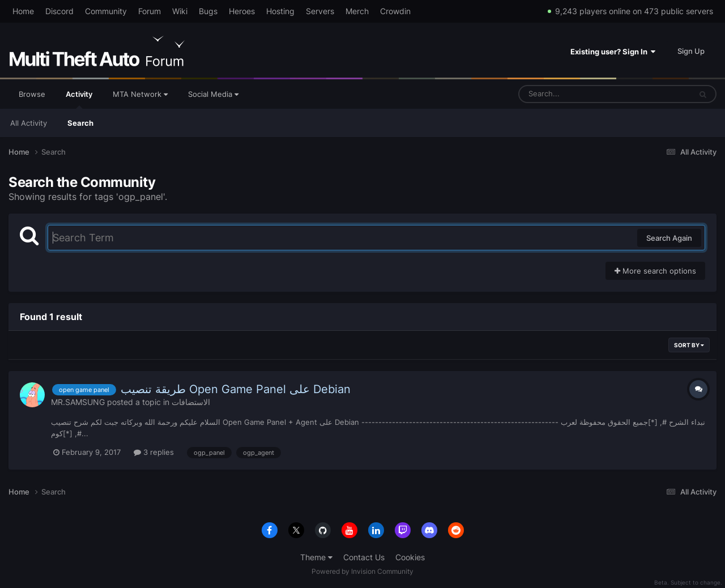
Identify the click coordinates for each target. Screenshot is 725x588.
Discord (59, 11)
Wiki (180, 11)
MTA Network (140, 94)
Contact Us (364, 557)
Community (106, 11)
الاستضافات (191, 402)
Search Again (669, 238)
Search (80, 123)
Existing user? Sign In (613, 52)
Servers (320, 11)
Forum (150, 11)
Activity (79, 99)
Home (23, 11)
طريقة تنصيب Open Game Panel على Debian (236, 389)
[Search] (575, 94)
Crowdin (395, 11)
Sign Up (691, 51)
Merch (357, 11)
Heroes (242, 11)
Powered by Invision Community (362, 571)
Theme (316, 557)
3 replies (154, 452)
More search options (655, 271)
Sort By (689, 345)
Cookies (410, 557)
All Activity (29, 123)
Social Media (213, 94)
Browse (32, 94)
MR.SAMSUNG (78, 402)
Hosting (280, 11)
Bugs (208, 11)
